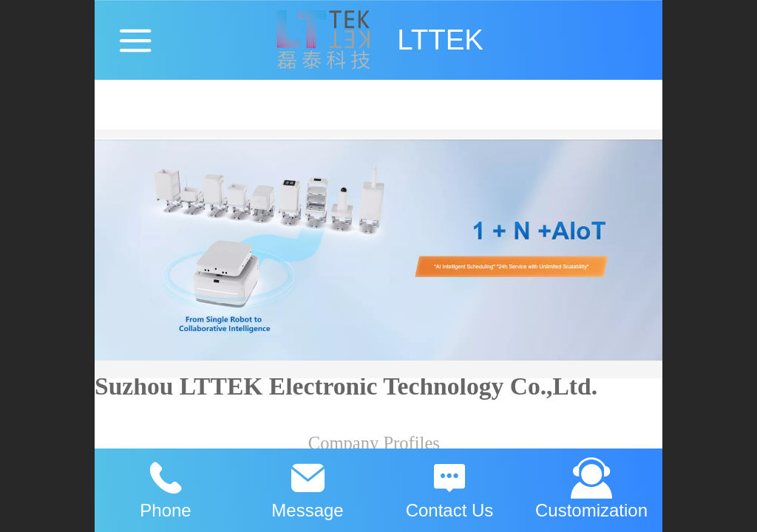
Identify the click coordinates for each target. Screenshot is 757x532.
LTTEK (440, 40)
